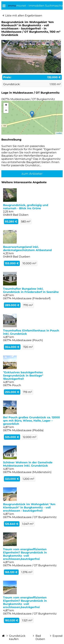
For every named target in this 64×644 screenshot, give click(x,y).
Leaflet (59, 133)
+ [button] (6, 105)
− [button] (6, 111)
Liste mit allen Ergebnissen (24, 15)
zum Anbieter (32, 174)
